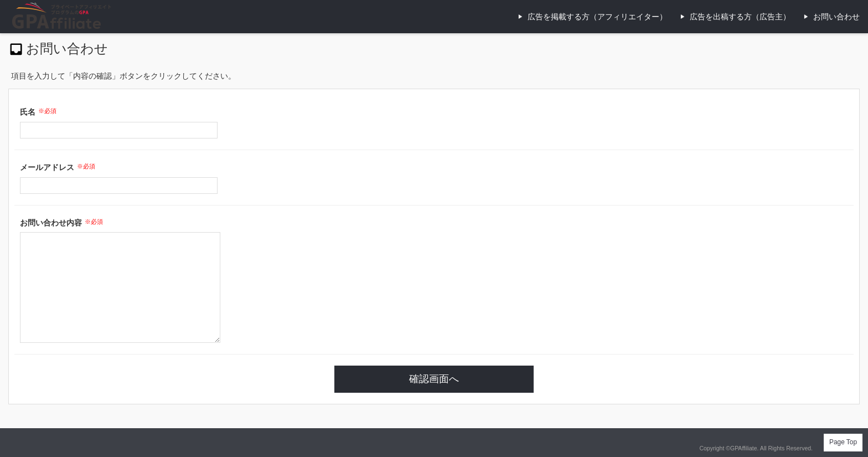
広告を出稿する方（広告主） (740, 17)
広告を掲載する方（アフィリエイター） (597, 17)
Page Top (843, 442)
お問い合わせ (836, 17)
